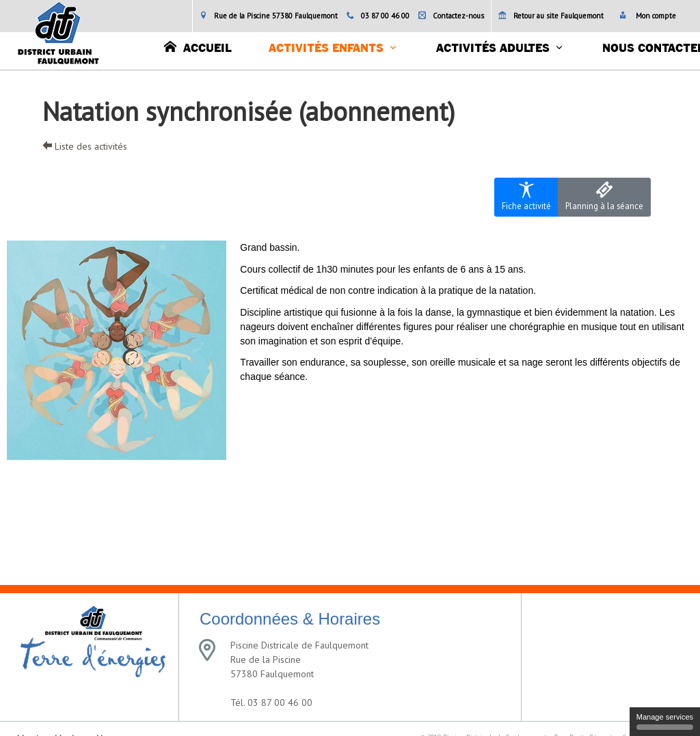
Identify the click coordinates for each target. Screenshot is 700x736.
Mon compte (648, 16)
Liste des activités (85, 146)
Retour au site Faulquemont (551, 16)
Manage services (665, 721)
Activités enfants (326, 49)
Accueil (198, 47)
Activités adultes (493, 49)
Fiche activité (526, 196)
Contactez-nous (451, 16)
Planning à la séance (604, 196)
